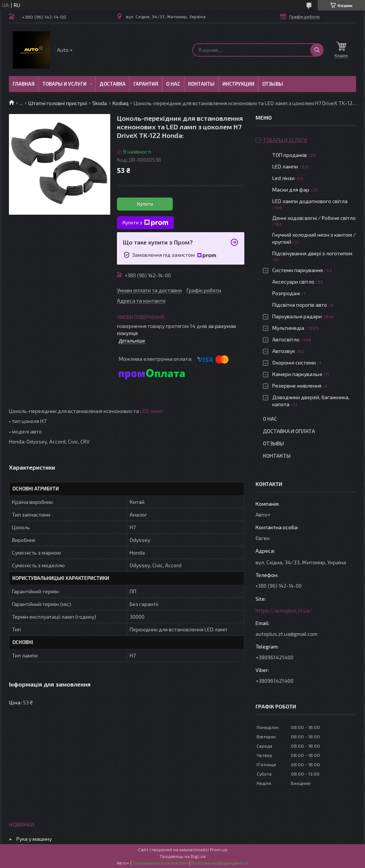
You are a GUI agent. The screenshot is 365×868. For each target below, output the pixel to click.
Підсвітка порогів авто (300, 305)
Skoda (100, 103)
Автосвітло (286, 339)
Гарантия (146, 84)
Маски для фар (291, 190)
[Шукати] (317, 50)
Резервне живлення (297, 386)
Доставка (112, 84)
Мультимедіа (288, 328)
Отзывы (273, 84)
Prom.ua (219, 849)
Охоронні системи (294, 362)
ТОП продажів (290, 155)
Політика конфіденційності (220, 863)
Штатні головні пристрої (58, 103)
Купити (145, 204)
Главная (24, 84)
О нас (173, 84)
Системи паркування (298, 270)
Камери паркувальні (297, 374)
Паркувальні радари (297, 316)
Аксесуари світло (293, 282)
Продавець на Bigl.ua (183, 856)
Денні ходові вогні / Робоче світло (314, 218)
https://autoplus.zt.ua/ (284, 610)
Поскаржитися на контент (160, 863)
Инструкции (238, 84)
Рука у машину (34, 839)
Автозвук (284, 351)
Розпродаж (286, 293)
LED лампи (285, 166)
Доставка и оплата (289, 431)
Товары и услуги (64, 84)
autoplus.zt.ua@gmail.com (286, 634)
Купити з (145, 223)
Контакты (201, 84)
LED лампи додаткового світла (310, 201)
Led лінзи (283, 178)
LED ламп (151, 411)
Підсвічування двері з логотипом (312, 253)
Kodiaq (120, 103)
